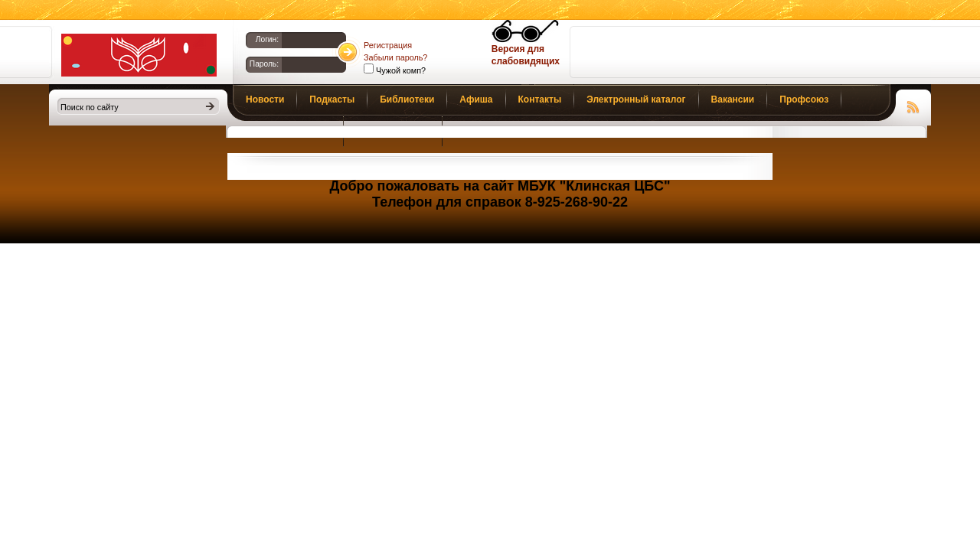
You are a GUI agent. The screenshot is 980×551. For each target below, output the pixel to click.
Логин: (267, 39)
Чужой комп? (400, 70)
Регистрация (388, 45)
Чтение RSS (913, 105)
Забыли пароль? (395, 57)
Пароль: (264, 64)
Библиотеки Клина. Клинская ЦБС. (139, 55)
